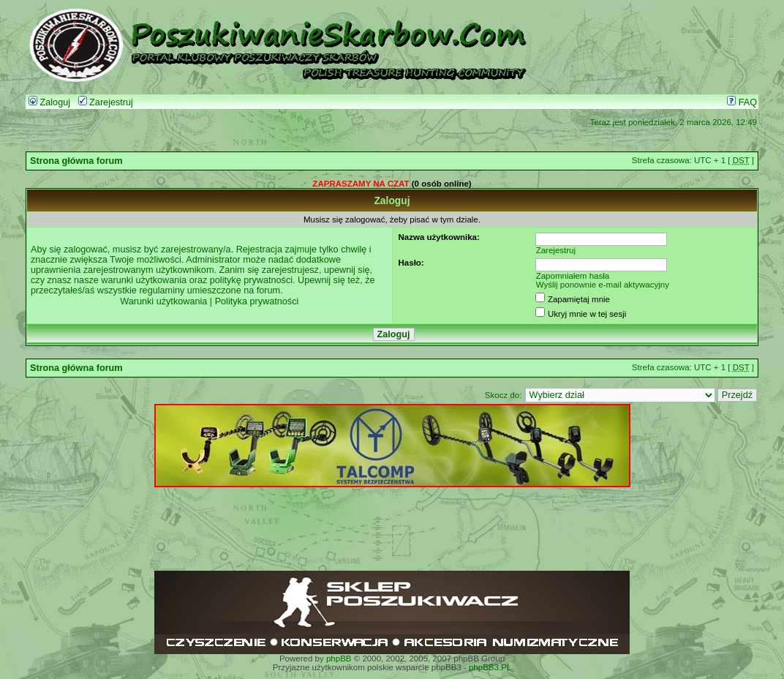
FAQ (742, 102)
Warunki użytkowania (163, 301)
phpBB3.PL (490, 667)
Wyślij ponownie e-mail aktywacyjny (603, 285)
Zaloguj (49, 102)
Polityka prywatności (257, 301)
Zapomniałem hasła (573, 276)
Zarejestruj (106, 102)
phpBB (339, 659)
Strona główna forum (76, 161)
